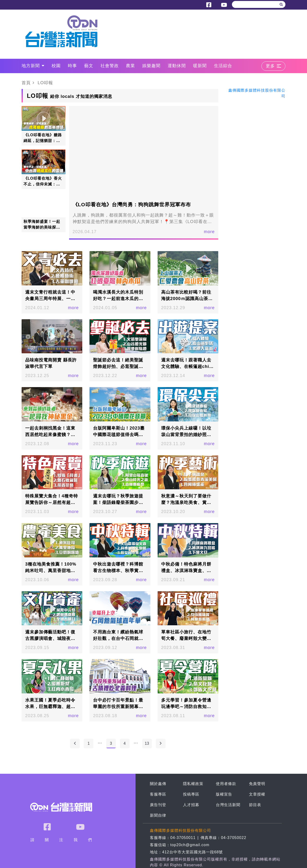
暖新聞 (200, 66)
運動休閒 (177, 66)
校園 (56, 66)
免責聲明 (257, 784)
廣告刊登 (158, 805)
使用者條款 (226, 784)
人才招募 (191, 805)
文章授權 (257, 794)
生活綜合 (223, 66)
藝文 (89, 66)
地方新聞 (33, 66)
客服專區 (158, 794)
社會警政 (110, 66)
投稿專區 (191, 794)
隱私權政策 (193, 784)
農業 (130, 66)
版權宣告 (224, 794)
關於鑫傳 (158, 784)
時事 (72, 66)
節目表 (255, 805)
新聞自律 (158, 815)
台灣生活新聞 (228, 805)
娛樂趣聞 (151, 66)
